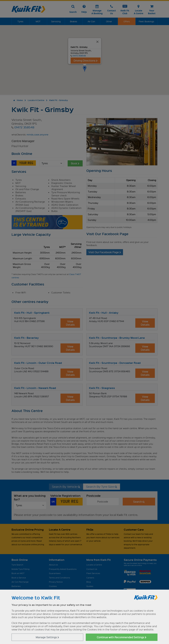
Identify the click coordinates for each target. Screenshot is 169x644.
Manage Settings (47, 637)
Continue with (122, 637)
